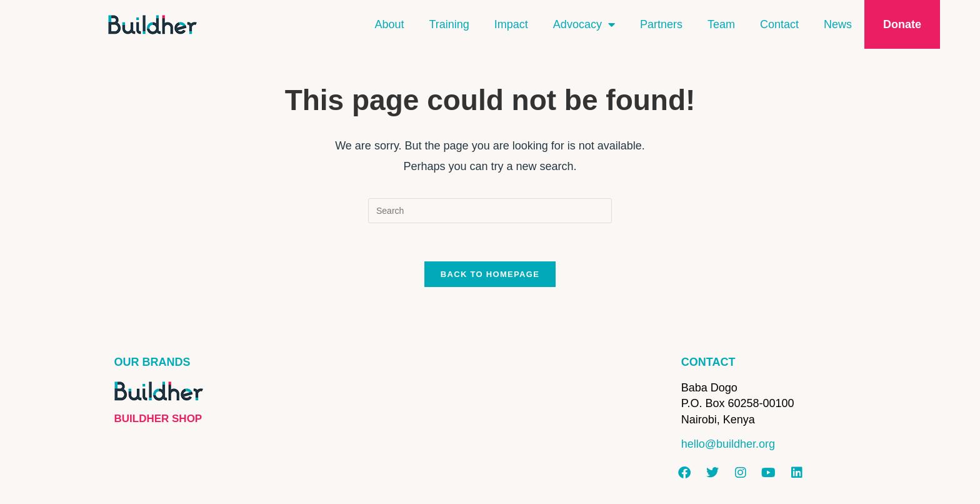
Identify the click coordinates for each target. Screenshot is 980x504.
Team (721, 24)
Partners (661, 24)
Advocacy (584, 24)
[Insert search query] (490, 211)
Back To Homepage (490, 274)
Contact (779, 24)
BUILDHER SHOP (158, 419)
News (838, 24)
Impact (511, 24)
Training (449, 24)
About (389, 24)
